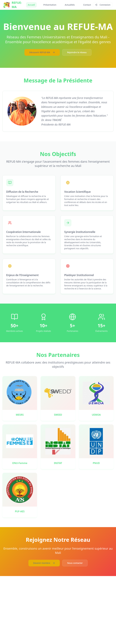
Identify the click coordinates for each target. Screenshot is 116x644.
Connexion (103, 5)
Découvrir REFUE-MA (42, 52)
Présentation (50, 5)
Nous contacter (75, 563)
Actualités (70, 5)
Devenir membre (44, 563)
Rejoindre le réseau (77, 52)
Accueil (31, 5)
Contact (87, 5)
